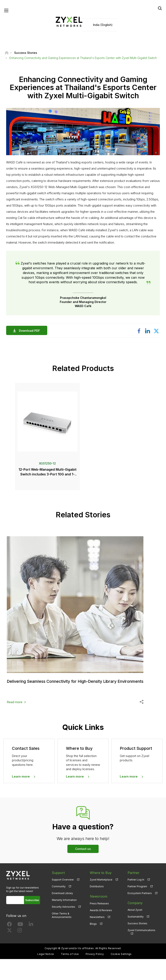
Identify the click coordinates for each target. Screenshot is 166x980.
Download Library (62, 897)
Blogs (93, 928)
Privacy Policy (95, 958)
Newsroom (98, 900)
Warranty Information (64, 904)
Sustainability (136, 921)
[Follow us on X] (9, 936)
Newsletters (97, 921)
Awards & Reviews (101, 914)
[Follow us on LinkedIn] (31, 929)
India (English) (103, 25)
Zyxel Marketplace (101, 884)
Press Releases (99, 907)
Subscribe (32, 904)
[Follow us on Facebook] (9, 929)
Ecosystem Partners (140, 897)
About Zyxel (135, 914)
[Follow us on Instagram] (20, 936)
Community (59, 891)
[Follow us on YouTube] (20, 929)
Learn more (21, 781)
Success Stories (137, 928)
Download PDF (30, 331)
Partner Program (137, 891)
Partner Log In (136, 884)
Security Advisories (63, 911)
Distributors (97, 891)
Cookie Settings (121, 958)
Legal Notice (46, 958)
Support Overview (63, 884)
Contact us (83, 853)
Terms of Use (70, 958)
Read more (15, 706)
